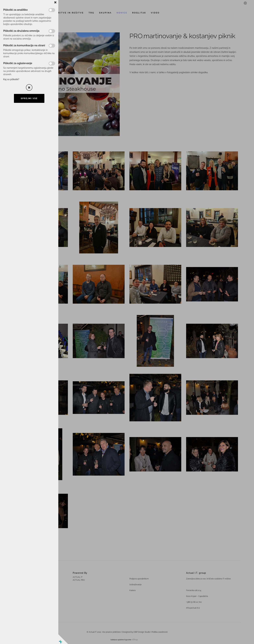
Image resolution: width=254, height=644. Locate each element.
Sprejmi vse (29, 98)
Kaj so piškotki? (11, 79)
